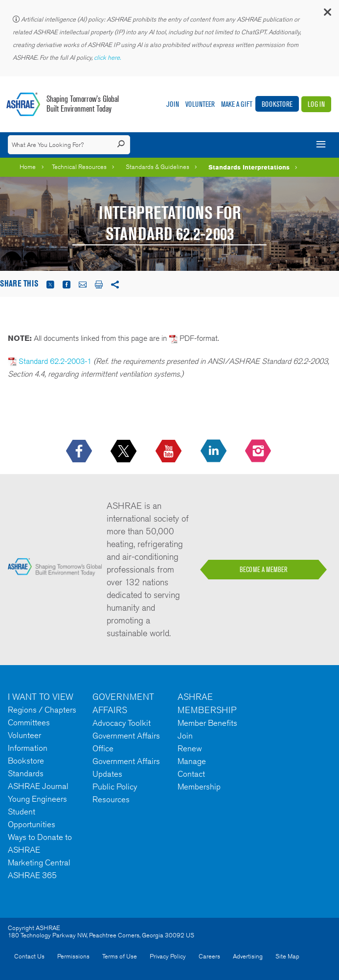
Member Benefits (207, 723)
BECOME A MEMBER (264, 570)
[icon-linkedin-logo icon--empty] (215, 452)
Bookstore (277, 104)
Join (173, 104)
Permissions (73, 956)
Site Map (287, 956)
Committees (29, 722)
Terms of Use (120, 956)
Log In (316, 104)
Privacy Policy (168, 956)
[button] (327, 14)
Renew (190, 748)
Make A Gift (237, 104)
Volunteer (200, 104)
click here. (108, 58)
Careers (209, 956)
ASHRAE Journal (38, 786)
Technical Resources (79, 167)
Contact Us (29, 956)
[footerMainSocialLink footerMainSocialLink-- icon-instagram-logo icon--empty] (259, 452)
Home (28, 167)
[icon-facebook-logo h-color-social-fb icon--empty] (80, 452)
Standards (26, 773)
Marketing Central (39, 862)
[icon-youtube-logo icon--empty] (169, 452)
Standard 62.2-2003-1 (55, 361)
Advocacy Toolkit (122, 723)
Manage (192, 761)
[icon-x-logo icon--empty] (124, 452)
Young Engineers (37, 799)
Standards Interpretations (249, 167)
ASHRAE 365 (32, 875)
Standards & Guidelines (158, 167)
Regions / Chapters (42, 710)
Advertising (248, 956)
